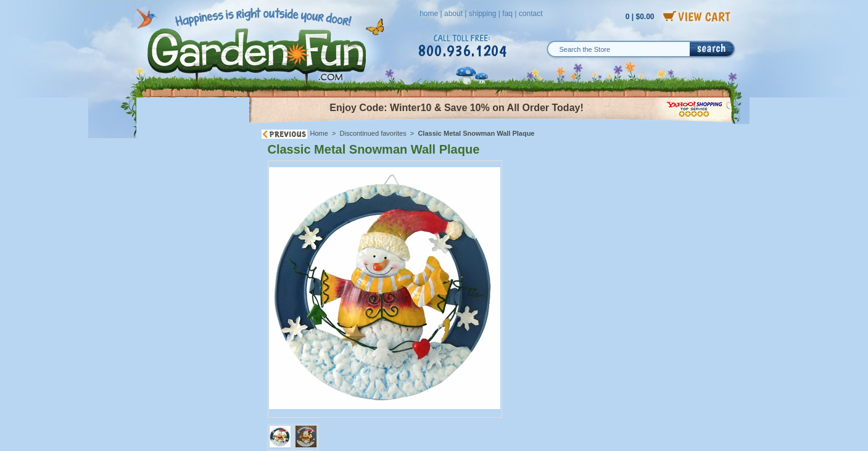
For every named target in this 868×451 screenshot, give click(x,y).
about (453, 14)
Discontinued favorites (373, 133)
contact (531, 14)
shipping (483, 14)
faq (507, 14)
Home (319, 133)
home (429, 14)
